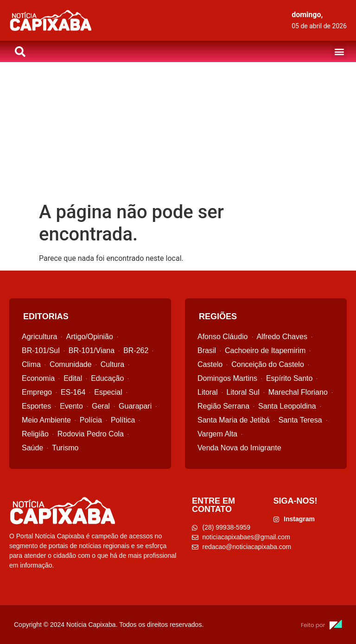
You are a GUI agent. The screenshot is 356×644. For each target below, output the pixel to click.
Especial (108, 392)
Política (123, 420)
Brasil (207, 350)
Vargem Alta (217, 434)
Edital (73, 378)
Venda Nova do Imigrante (239, 448)
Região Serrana (223, 406)
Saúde (32, 448)
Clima (31, 364)
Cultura (113, 364)
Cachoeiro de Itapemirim (265, 350)
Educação (107, 378)
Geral (101, 406)
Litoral (208, 392)
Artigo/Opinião (89, 337)
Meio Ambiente (46, 420)
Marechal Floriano (298, 392)
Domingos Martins (227, 378)
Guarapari (135, 406)
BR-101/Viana (92, 350)
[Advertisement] (178, 132)
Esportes (36, 406)
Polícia (91, 420)
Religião (35, 434)
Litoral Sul (243, 392)
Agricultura (39, 337)
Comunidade (71, 364)
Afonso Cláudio (223, 337)
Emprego (37, 392)
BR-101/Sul (41, 350)
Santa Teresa (300, 420)
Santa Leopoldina (287, 406)
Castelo (210, 364)
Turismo (65, 448)
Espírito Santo (289, 378)
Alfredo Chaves (282, 337)
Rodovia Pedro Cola (91, 434)
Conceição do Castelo (268, 364)
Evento (71, 406)
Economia (38, 378)
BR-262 (136, 350)
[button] (339, 52)
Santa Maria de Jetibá (234, 420)
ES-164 (73, 392)
